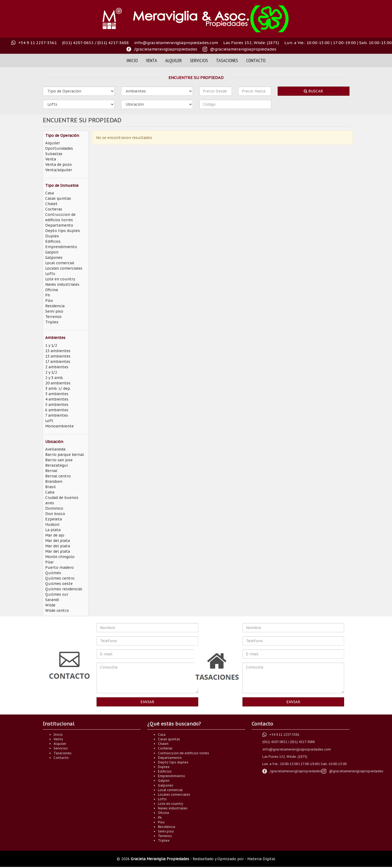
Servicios (199, 60)
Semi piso (54, 311)
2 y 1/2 (51, 372)
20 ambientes (58, 383)
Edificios (53, 241)
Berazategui (56, 465)
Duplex (52, 236)
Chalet (51, 204)
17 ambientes (58, 362)
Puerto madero (59, 567)
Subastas (54, 154)
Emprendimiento (61, 247)
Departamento (59, 225)
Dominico (54, 508)
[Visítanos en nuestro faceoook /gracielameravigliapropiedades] (162, 49)
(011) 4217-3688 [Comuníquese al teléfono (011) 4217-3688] (113, 43)
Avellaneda (55, 449)
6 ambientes (57, 410)
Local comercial (60, 263)
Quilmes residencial (64, 589)
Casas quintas (58, 198)
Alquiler (174, 60)
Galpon (52, 252)
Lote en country (60, 279)
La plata (53, 530)
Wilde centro (57, 610)
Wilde (50, 605)
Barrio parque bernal (65, 455)
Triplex (52, 322)
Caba (50, 492)
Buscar (313, 91)
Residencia (55, 306)
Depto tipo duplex (63, 231)
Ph (48, 295)
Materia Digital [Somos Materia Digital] (261, 859)
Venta (151, 60)
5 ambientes (57, 405)
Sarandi (52, 600)
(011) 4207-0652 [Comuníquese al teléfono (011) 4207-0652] (78, 43)
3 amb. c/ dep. (58, 388)
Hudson (52, 524)
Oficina (52, 290)
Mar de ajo (55, 535)
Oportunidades (59, 148)
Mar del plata (58, 541)
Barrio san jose (59, 460)
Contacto (256, 60)
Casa (50, 193)
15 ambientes (58, 351)
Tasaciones (227, 60)
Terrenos (53, 317)
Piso (49, 301)
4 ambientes (57, 399)
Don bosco (55, 514)
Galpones (54, 258)
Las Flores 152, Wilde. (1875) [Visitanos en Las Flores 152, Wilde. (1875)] (251, 43)
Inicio (132, 60)
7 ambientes (57, 415)
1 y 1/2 (51, 345)
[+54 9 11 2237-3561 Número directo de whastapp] (34, 43)
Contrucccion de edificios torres (183, 753)
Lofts (50, 274)
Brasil (50, 487)
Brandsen (54, 481)
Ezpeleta (54, 519)
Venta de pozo (59, 165)
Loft (49, 421)
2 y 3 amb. (54, 378)
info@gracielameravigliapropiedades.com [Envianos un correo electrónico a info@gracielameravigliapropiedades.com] (176, 43)
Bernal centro (58, 476)
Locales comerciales (64, 268)
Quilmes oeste (59, 584)
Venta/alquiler (59, 170)
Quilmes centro (60, 578)
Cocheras (54, 209)
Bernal (51, 471)
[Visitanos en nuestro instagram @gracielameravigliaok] (240, 49)
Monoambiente (59, 426)
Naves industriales (62, 284)
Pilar (50, 562)
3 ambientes (57, 394)
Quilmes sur (57, 594)
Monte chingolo (60, 557)
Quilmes (53, 573)
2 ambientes (57, 367)
